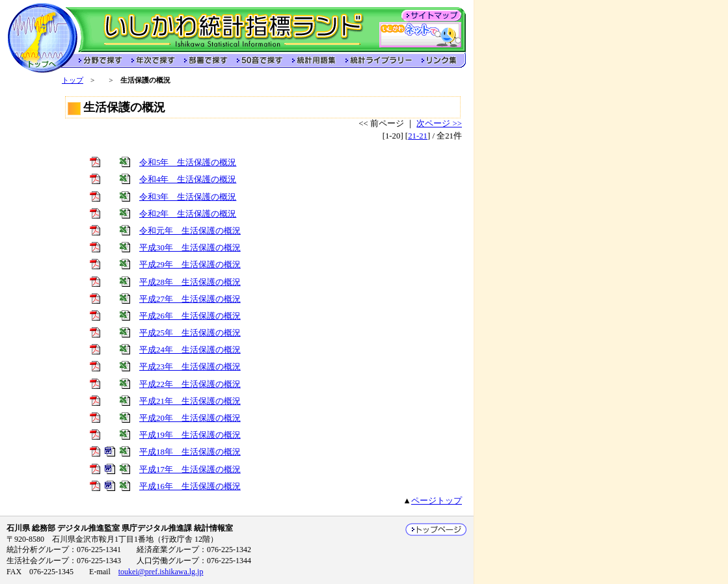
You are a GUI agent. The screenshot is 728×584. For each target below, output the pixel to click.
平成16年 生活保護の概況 (190, 486)
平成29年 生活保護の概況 (190, 265)
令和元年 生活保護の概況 (190, 231)
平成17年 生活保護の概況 (190, 470)
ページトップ (437, 501)
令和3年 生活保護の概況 (188, 197)
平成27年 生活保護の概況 (190, 299)
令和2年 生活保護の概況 (188, 214)
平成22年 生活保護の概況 (190, 384)
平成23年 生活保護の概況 (190, 367)
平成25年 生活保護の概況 (190, 333)
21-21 (418, 136)
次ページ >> (439, 124)
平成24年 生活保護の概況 (190, 350)
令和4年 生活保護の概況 (188, 179)
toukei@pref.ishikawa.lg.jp (161, 572)
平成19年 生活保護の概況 (190, 435)
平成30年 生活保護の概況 (190, 248)
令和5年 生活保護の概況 (188, 163)
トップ (73, 80)
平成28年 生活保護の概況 (190, 282)
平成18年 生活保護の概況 (190, 452)
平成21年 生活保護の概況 (190, 401)
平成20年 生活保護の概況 (190, 418)
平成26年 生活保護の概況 (190, 316)
